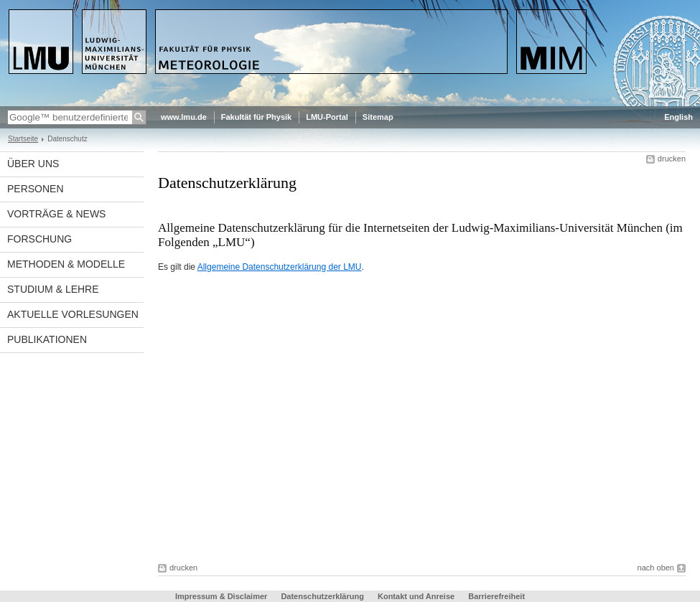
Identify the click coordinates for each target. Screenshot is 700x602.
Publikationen (47, 339)
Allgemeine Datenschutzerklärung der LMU (280, 267)
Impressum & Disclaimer (221, 596)
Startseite (23, 139)
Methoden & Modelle (66, 264)
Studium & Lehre (53, 289)
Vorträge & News (56, 214)
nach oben (656, 568)
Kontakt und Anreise (416, 596)
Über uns (33, 164)
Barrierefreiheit (496, 596)
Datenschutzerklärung (322, 596)
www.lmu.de (184, 117)
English (678, 117)
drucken (672, 159)
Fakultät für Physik (256, 117)
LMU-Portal (327, 117)
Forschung (39, 239)
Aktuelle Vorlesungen (73, 314)
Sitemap (378, 117)
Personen (36, 189)
